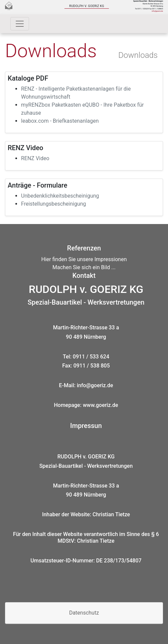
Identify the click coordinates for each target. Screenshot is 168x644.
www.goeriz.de (101, 405)
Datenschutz (84, 613)
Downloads (138, 55)
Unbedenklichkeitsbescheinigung (60, 196)
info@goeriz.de (157, 11)
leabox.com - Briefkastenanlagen (60, 121)
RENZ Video (35, 158)
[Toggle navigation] (20, 24)
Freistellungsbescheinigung (54, 204)
